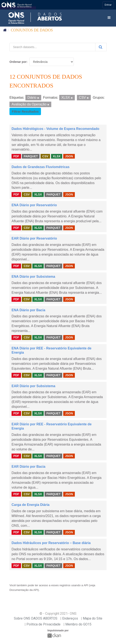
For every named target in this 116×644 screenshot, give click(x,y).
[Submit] (101, 47)
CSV (45, 156)
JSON (69, 156)
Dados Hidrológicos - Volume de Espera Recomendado (55, 129)
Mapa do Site (93, 618)
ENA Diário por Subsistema (33, 277)
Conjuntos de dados (32, 30)
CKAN (55, 635)
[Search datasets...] (52, 47)
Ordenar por (18, 62)
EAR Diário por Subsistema (33, 386)
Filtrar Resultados (25, 111)
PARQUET (31, 156)
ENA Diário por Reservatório (34, 205)
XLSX (57, 156)
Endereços (70, 618)
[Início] (5, 30)
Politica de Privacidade (43, 624)
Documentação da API (24, 590)
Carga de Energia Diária (31, 505)
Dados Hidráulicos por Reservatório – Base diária (51, 543)
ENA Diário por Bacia (28, 310)
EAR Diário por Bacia (28, 467)
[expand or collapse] (109, 18)
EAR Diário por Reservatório (34, 238)
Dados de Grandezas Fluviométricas (41, 167)
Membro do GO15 (78, 624)
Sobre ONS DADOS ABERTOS (36, 618)
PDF (16, 156)
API (86, 585)
